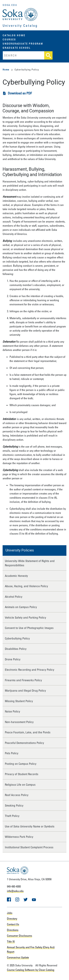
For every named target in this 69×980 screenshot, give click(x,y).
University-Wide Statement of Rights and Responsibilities (30, 563)
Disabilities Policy (16, 649)
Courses (9, 39)
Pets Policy (12, 753)
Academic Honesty (16, 576)
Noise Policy (12, 711)
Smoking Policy (14, 805)
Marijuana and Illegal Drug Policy (25, 690)
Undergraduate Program (23, 44)
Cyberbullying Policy (17, 638)
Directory (12, 919)
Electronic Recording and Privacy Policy (30, 670)
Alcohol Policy (14, 597)
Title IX (11, 942)
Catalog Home (14, 35)
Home (8, 69)
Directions (13, 930)
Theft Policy (12, 816)
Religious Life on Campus (20, 785)
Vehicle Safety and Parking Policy (25, 617)
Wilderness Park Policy (19, 837)
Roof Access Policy (17, 795)
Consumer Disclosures (20, 936)
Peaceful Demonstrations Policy (24, 743)
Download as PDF (20, 93)
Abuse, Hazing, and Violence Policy (26, 586)
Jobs (10, 913)
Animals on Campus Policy (21, 607)
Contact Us (13, 924)
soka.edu (10, 5)
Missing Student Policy (19, 701)
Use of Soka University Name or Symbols (30, 826)
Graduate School (17, 48)
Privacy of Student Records (22, 774)
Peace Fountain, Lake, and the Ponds (28, 732)
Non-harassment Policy (19, 722)
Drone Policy (13, 659)
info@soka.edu (15, 891)
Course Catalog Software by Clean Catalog (31, 970)
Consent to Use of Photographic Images (29, 628)
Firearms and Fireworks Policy (23, 680)
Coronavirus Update (18, 957)
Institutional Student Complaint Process (29, 847)
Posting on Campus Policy (21, 764)
